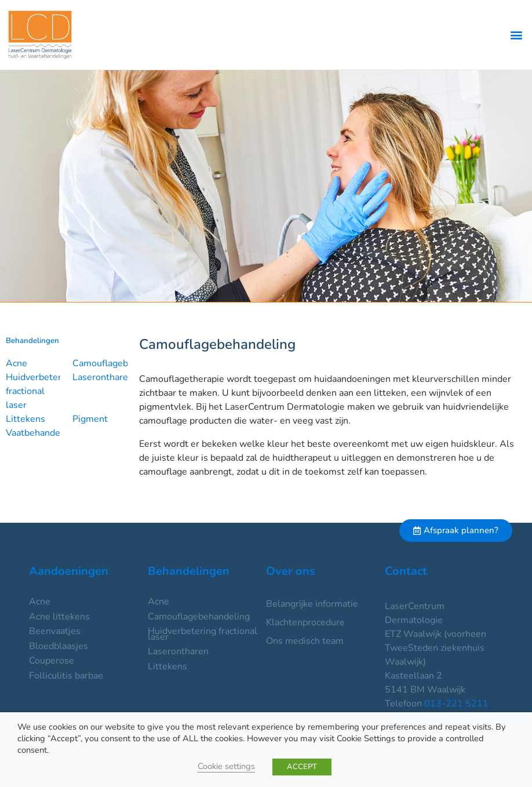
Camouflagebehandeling (123, 363)
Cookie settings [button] (226, 766)
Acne (17, 363)
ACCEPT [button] (302, 767)
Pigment (90, 419)
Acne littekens (59, 617)
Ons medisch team (305, 641)
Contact (406, 571)
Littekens (25, 419)
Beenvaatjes (55, 631)
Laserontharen (103, 377)
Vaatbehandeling (41, 433)
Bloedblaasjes (59, 646)
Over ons (291, 571)
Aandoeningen (69, 571)
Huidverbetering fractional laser (40, 391)
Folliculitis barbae (66, 676)
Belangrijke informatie (312, 604)
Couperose (52, 661)
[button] (517, 35)
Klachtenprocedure (305, 622)
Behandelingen (189, 571)
